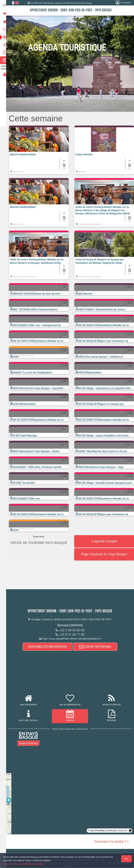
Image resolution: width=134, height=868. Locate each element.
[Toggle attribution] (130, 831)
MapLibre (123, 831)
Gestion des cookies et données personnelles (23, 864)
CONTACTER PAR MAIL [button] (97, 647)
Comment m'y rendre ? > (111, 842)
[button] (42, 152)
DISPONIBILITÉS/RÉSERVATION (49, 647)
